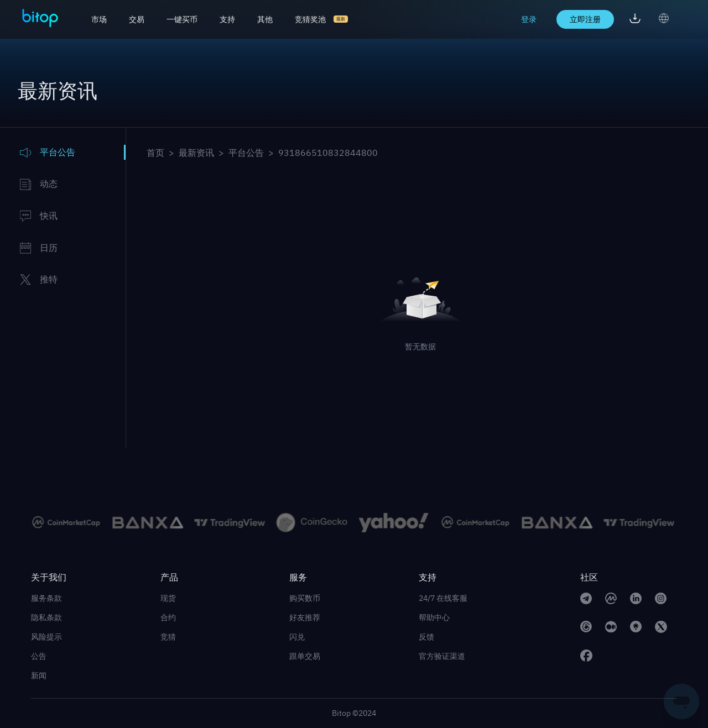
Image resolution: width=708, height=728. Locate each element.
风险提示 (46, 637)
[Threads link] (586, 629)
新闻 (39, 675)
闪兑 (297, 637)
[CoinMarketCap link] (611, 600)
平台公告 (246, 153)
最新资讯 (196, 153)
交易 (137, 19)
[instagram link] (661, 600)
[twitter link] (661, 629)
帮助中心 (434, 617)
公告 (39, 656)
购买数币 (305, 598)
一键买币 (182, 19)
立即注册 (585, 19)
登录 (529, 19)
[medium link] (611, 629)
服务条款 (46, 598)
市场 (99, 19)
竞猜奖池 (310, 19)
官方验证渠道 (442, 656)
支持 (227, 19)
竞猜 (168, 637)
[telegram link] (586, 600)
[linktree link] (636, 629)
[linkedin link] (636, 600)
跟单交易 (305, 656)
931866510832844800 (328, 153)
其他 (265, 19)
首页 (155, 153)
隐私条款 (46, 617)
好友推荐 (305, 617)
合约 (168, 617)
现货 (168, 598)
